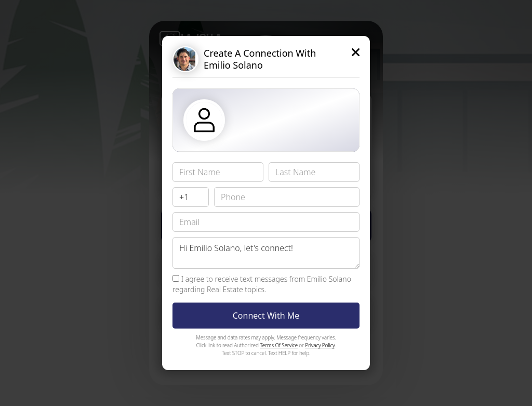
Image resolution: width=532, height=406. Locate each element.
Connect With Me (266, 316)
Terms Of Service (279, 345)
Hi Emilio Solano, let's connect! (266, 253)
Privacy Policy (320, 345)
